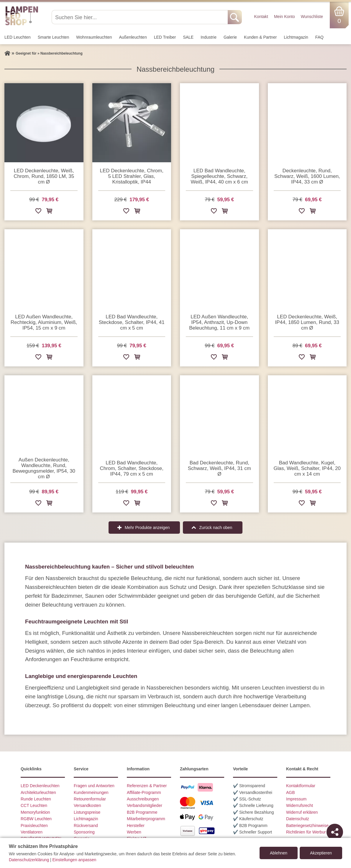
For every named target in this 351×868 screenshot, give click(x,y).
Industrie (209, 37)
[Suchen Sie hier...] (140, 17)
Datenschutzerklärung (29, 860)
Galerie (230, 37)
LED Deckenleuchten (40, 786)
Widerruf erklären (302, 812)
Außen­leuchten (133, 37)
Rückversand (86, 826)
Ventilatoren (32, 832)
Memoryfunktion (35, 812)
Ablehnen (279, 853)
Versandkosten (87, 805)
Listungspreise (87, 812)
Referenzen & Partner (147, 786)
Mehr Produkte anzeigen (147, 528)
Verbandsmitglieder (145, 805)
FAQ (319, 37)
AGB (291, 792)
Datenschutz (298, 819)
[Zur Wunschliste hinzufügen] (38, 212)
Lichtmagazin (296, 37)
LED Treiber (165, 37)
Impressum (296, 799)
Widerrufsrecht (300, 805)
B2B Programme (142, 812)
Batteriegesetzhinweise (307, 826)
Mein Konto (284, 17)
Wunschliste (312, 17)
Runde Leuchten (36, 799)
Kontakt (261, 17)
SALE (188, 37)
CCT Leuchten (34, 805)
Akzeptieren (321, 853)
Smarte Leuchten (54, 37)
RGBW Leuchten (36, 819)
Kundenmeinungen (91, 792)
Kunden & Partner (260, 37)
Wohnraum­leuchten (94, 37)
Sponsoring (84, 832)
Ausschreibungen (143, 799)
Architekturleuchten (38, 792)
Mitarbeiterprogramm (146, 819)
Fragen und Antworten (94, 786)
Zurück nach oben (216, 528)
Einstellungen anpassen (74, 860)
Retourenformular (90, 799)
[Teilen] (335, 832)
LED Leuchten (18, 37)
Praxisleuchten (34, 826)
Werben (134, 832)
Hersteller (136, 826)
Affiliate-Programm (144, 792)
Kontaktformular (301, 786)
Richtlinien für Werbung (307, 832)
